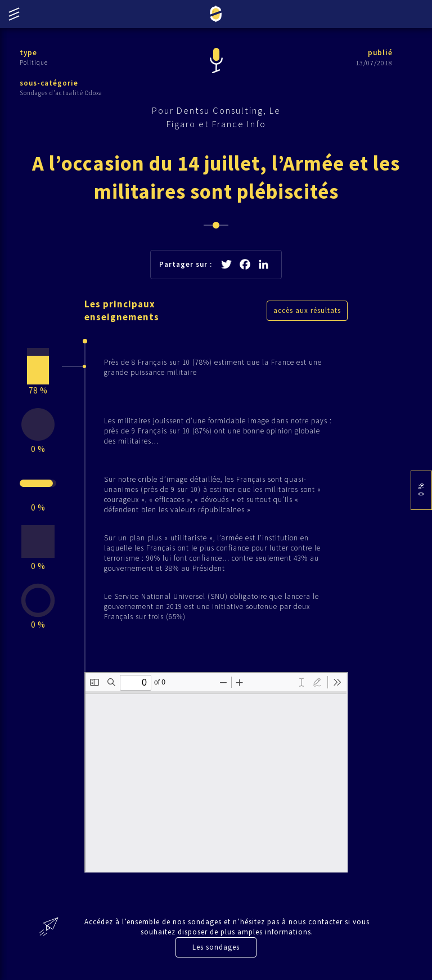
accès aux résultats (307, 310)
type (28, 53)
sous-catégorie (49, 83)
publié (380, 53)
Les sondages (216, 947)
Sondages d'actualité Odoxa (61, 93)
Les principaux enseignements (122, 311)
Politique (34, 62)
